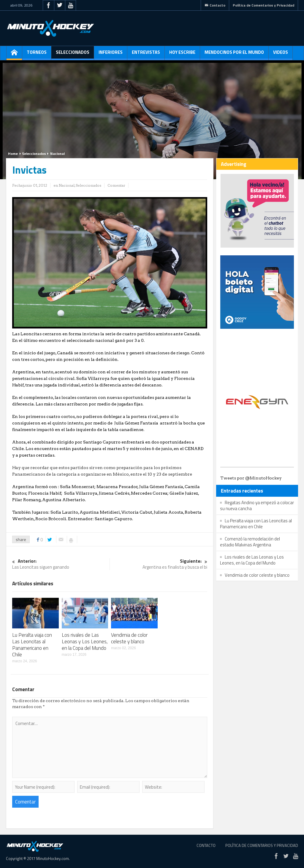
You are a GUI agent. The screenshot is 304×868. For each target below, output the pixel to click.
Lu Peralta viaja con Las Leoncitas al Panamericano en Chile (32, 645)
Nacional (57, 154)
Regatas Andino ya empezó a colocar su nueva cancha (257, 505)
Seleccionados (73, 54)
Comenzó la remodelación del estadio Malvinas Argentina (250, 542)
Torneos (37, 54)
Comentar (116, 185)
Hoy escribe (182, 54)
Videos (281, 54)
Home (13, 154)
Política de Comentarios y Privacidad (263, 5)
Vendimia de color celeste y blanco (129, 638)
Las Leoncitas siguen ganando (61, 564)
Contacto (215, 5)
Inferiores (111, 54)
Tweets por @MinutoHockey (251, 478)
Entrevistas (146, 54)
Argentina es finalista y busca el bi (159, 564)
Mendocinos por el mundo (234, 54)
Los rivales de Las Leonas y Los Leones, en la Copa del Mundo (85, 641)
